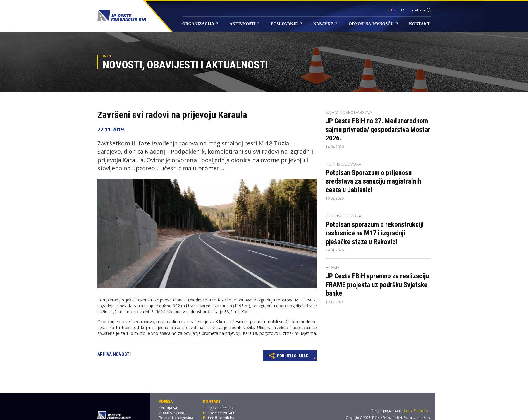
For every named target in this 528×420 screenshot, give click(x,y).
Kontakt (419, 24)
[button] (312, 184)
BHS (392, 10)
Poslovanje (286, 24)
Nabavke (325, 24)
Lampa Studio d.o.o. (417, 411)
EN (403, 10)
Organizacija (200, 24)
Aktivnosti (244, 24)
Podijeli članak (288, 355)
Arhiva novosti (115, 354)
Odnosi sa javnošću (373, 24)
